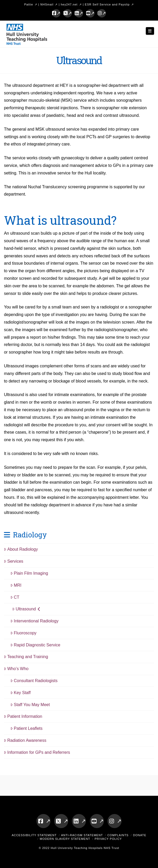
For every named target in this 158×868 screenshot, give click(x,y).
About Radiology (21, 549)
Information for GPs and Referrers (37, 752)
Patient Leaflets (26, 728)
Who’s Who (16, 669)
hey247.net (69, 4)
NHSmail (47, 4)
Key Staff (20, 693)
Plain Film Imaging (29, 573)
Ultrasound (26, 609)
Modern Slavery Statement (65, 839)
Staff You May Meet (30, 705)
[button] (150, 31)
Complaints (118, 835)
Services (14, 561)
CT (15, 597)
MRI (16, 585)
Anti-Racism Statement (82, 835)
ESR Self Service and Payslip (107, 4)
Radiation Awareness (25, 740)
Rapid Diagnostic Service (35, 645)
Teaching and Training (26, 657)
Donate (140, 835)
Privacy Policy (108, 839)
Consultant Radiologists (34, 681)
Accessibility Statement (34, 835)
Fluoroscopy (23, 633)
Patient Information (23, 716)
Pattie (29, 4)
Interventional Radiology (34, 621)
